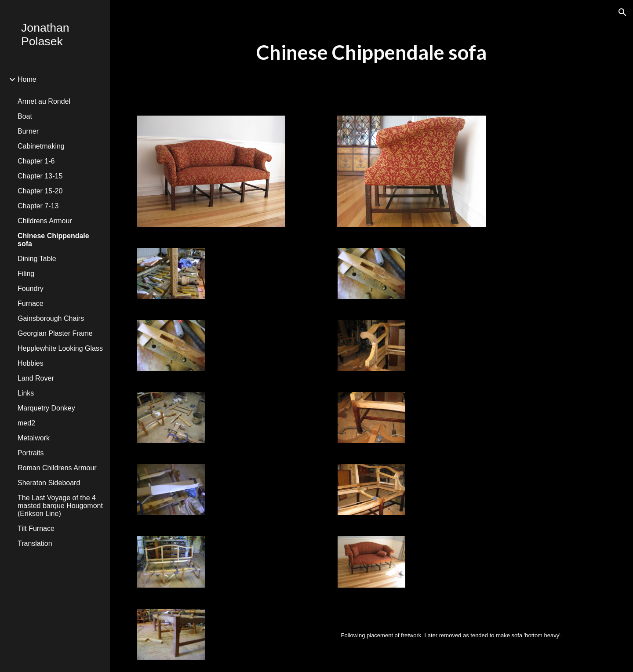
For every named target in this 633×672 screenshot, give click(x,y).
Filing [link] (26, 274)
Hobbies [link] (31, 363)
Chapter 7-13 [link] (38, 206)
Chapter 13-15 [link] (40, 176)
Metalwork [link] (34, 438)
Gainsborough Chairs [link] (51, 318)
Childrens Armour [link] (45, 221)
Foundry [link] (31, 289)
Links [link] (26, 393)
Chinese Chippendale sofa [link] (53, 240)
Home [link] (27, 79)
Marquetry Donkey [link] (46, 408)
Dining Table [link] (37, 259)
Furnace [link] (31, 303)
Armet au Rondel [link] (44, 101)
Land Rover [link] (36, 378)
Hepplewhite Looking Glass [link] (60, 348)
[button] (622, 12)
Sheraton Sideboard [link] (49, 483)
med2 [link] (26, 423)
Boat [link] (25, 116)
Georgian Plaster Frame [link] (55, 333)
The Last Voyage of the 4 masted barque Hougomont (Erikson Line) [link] (60, 506)
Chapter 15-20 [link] (40, 191)
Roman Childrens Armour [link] (57, 468)
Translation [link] (35, 543)
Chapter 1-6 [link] (36, 161)
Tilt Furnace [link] (36, 529)
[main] (371, 53)
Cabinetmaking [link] (41, 146)
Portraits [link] (31, 453)
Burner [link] (28, 131)
